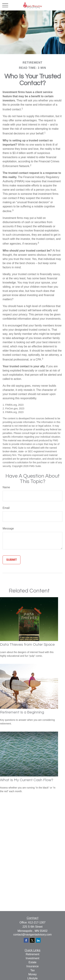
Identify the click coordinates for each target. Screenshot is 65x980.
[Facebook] (26, 940)
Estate (32, 962)
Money (32, 974)
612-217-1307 (37, 922)
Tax (32, 970)
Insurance (32, 966)
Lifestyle (32, 978)
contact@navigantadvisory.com (32, 935)
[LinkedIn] (38, 940)
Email (6, 508)
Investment (32, 958)
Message (8, 528)
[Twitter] (32, 940)
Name (6, 487)
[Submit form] (12, 560)
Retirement (32, 954)
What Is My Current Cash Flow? (27, 780)
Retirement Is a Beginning (22, 712)
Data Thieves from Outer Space (27, 645)
